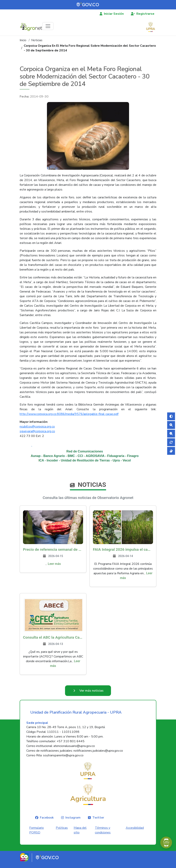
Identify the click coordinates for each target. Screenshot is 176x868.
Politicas (62, 832)
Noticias (37, 40)
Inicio (23, 40)
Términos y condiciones (103, 835)
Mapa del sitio (80, 835)
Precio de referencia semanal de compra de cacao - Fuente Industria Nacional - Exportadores (53, 549)
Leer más (54, 564)
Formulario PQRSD (37, 835)
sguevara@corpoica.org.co (37, 431)
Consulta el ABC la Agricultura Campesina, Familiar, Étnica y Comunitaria (53, 637)
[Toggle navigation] (48, 26)
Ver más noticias (91, 693)
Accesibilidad (135, 832)
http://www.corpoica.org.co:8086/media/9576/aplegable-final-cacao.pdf (69, 414)
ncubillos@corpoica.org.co (37, 427)
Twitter (98, 822)
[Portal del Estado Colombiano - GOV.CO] (88, 5)
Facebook (47, 822)
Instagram (73, 822)
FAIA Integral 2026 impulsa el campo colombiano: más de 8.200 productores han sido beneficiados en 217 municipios (123, 549)
